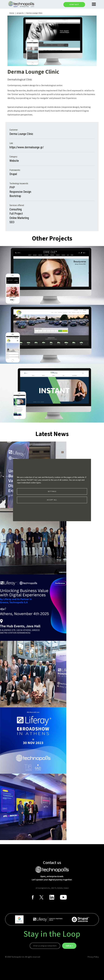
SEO (12, 222)
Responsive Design (20, 192)
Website (14, 161)
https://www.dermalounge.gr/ (27, 147)
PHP (12, 187)
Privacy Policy (93, 957)
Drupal (13, 174)
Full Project (16, 214)
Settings (52, 491)
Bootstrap (15, 196)
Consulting (16, 209)
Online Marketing (19, 218)
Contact (74, 5)
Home (12, 13)
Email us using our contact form (45, 946)
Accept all (52, 500)
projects (20, 13)
